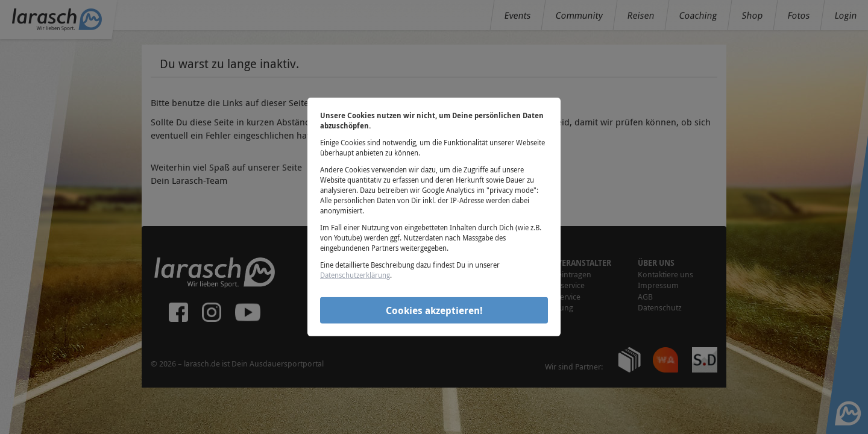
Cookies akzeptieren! (434, 310)
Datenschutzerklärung (355, 275)
